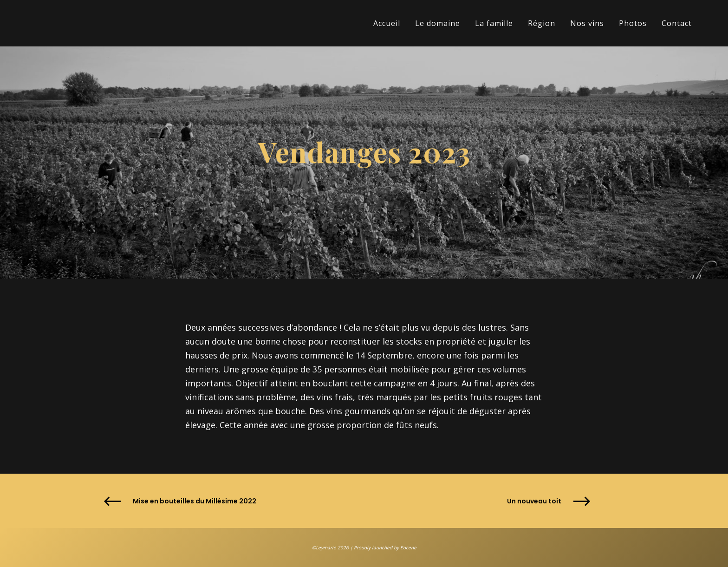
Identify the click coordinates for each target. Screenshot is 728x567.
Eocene (408, 547)
